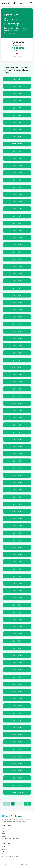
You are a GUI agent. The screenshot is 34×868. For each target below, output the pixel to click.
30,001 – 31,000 (17, 295)
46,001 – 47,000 (17, 410)
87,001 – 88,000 (17, 706)
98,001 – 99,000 (17, 785)
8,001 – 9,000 (17, 137)
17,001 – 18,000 (17, 202)
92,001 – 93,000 (17, 742)
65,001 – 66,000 (17, 547)
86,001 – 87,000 (17, 699)
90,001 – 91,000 (17, 727)
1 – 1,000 (17, 79)
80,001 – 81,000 (17, 655)
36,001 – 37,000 (17, 338)
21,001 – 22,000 (17, 230)
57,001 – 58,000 (17, 490)
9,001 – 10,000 (17, 144)
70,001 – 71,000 (17, 583)
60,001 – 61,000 (17, 511)
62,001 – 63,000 (17, 526)
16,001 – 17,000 (17, 194)
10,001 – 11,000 (17, 151)
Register (4, 831)
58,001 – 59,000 (17, 497)
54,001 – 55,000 (17, 468)
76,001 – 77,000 (17, 627)
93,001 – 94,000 (17, 749)
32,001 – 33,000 (17, 310)
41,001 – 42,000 (17, 374)
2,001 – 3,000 (17, 93)
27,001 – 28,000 (17, 274)
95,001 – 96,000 (17, 763)
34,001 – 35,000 (17, 324)
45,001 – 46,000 (17, 403)
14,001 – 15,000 (17, 180)
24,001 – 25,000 (17, 252)
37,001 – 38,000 (17, 346)
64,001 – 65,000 (17, 540)
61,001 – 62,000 (17, 518)
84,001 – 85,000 (17, 684)
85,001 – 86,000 (17, 691)
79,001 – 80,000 (17, 648)
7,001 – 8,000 (17, 129)
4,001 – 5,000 (17, 108)
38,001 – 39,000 (17, 353)
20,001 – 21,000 (17, 223)
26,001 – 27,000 (17, 266)
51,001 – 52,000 (17, 446)
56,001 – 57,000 (17, 482)
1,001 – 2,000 (17, 86)
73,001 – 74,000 (17, 605)
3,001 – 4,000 (17, 101)
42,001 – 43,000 (17, 382)
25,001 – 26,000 (17, 259)
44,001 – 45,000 (17, 396)
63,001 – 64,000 (17, 533)
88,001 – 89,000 (17, 713)
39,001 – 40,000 (17, 360)
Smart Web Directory (12, 3)
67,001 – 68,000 (17, 562)
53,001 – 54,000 (17, 461)
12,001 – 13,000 (17, 165)
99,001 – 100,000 (17, 792)
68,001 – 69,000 (17, 569)
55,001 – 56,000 (17, 475)
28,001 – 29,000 (17, 281)
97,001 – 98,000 (17, 778)
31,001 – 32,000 (17, 302)
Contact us (5, 836)
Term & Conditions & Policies (10, 839)
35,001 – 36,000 (17, 331)
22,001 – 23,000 (17, 238)
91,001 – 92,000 (17, 735)
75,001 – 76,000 (17, 619)
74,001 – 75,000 (17, 612)
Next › (27, 804)
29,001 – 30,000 (17, 288)
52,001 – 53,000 (17, 454)
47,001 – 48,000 (17, 418)
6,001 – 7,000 (17, 122)
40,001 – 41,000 (17, 367)
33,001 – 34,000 (17, 317)
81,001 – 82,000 (17, 663)
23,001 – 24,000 (17, 245)
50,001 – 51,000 (17, 439)
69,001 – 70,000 (17, 576)
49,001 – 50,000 (17, 432)
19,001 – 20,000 (17, 216)
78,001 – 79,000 (17, 641)
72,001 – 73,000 (17, 598)
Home (4, 829)
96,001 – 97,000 (17, 771)
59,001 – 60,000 (17, 504)
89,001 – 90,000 (17, 720)
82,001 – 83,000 (17, 670)
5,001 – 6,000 (17, 115)
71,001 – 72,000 (17, 590)
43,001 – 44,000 (17, 389)
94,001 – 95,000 (17, 756)
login (3, 834)
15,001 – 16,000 (17, 187)
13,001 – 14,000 (17, 173)
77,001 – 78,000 (17, 634)
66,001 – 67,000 (17, 554)
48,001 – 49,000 (17, 425)
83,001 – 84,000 (17, 677)
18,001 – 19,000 (17, 209)
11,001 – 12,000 (17, 158)
